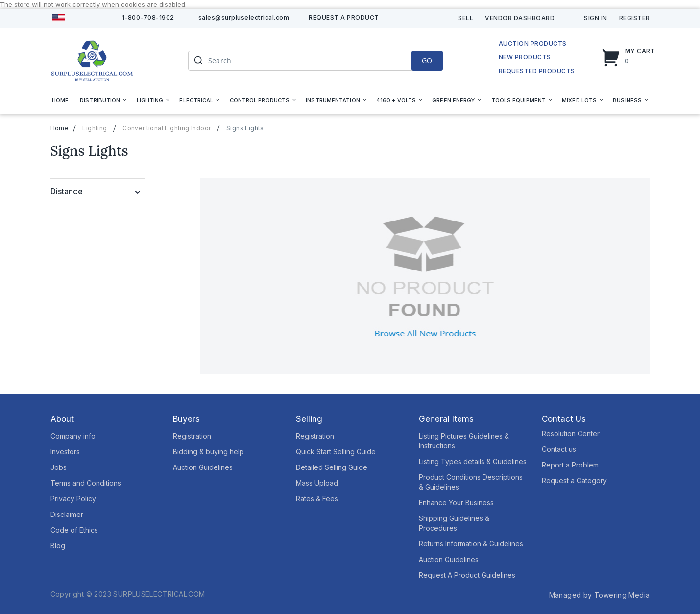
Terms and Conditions (86, 483)
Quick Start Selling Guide (336, 452)
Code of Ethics (74, 530)
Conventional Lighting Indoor (167, 128)
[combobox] (315, 61)
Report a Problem (570, 465)
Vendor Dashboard (520, 18)
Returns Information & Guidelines (471, 544)
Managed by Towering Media (600, 595)
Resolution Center (571, 433)
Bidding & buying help (208, 452)
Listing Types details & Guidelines (473, 461)
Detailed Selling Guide (332, 467)
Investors (65, 452)
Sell (466, 18)
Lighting (95, 128)
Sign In (596, 18)
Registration (192, 436)
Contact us (559, 449)
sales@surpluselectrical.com (244, 17)
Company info (73, 436)
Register (635, 18)
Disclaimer (67, 514)
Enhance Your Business (456, 503)
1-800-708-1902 (148, 17)
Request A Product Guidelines (467, 575)
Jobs (59, 467)
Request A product (344, 17)
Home (60, 128)
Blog (58, 546)
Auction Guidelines (203, 467)
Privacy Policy (73, 499)
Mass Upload (317, 483)
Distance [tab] (67, 191)
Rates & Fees (317, 499)
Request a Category (574, 480)
